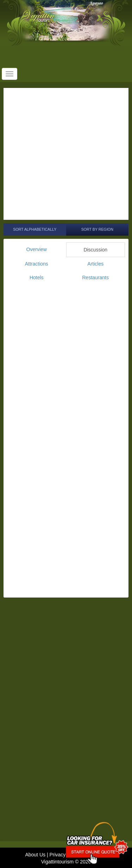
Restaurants (96, 277)
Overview (37, 249)
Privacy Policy (65, 855)
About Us (35, 855)
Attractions (37, 264)
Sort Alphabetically (35, 229)
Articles (95, 264)
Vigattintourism (57, 862)
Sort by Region (97, 229)
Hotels (37, 277)
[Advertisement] (66, 154)
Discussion (95, 250)
